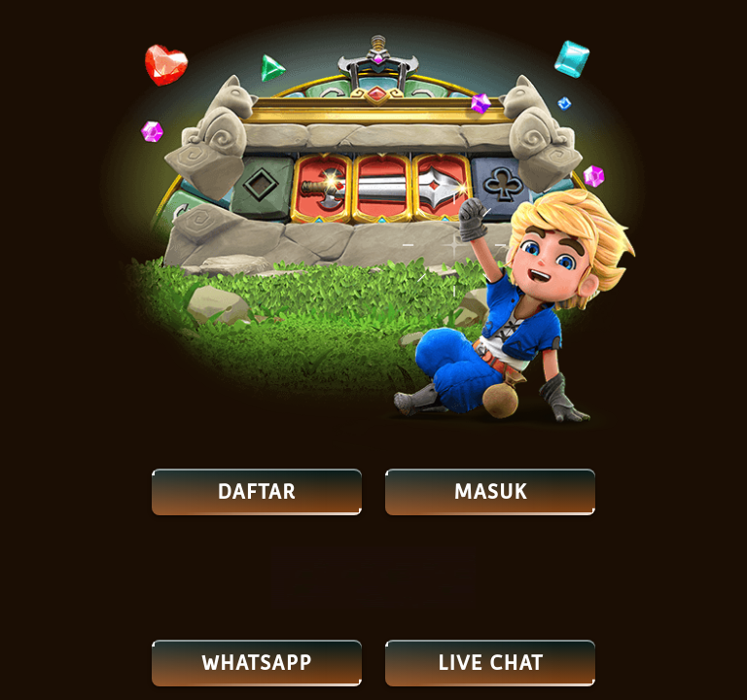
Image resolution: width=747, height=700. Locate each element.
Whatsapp (257, 663)
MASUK (490, 492)
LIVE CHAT (490, 663)
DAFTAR (257, 492)
